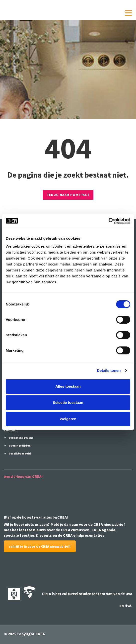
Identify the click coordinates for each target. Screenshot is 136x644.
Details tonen (109, 370)
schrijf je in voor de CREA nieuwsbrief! (40, 546)
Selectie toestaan (68, 402)
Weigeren (68, 419)
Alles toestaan (68, 386)
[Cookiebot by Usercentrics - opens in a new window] (108, 221)
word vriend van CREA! (23, 476)
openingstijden (20, 445)
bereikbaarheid (20, 453)
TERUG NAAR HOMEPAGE (68, 195)
